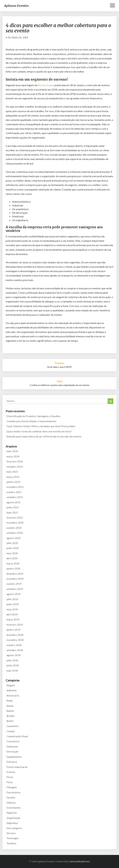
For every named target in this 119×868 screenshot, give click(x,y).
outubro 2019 (14, 584)
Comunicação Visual (17, 736)
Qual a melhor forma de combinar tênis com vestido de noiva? (39, 431)
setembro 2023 (15, 467)
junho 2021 (13, 507)
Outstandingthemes (80, 862)
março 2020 (13, 563)
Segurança (12, 823)
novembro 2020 (15, 523)
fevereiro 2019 (15, 625)
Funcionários (14, 792)
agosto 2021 (14, 502)
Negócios (12, 813)
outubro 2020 (14, 528)
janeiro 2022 (13, 482)
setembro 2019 (15, 589)
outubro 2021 (14, 492)
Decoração (12, 752)
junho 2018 (13, 665)
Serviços (11, 833)
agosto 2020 (14, 538)
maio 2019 (12, 609)
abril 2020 (12, 558)
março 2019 (13, 619)
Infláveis (11, 803)
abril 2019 (12, 614)
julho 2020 (12, 543)
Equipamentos (14, 757)
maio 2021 (12, 513)
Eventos (11, 772)
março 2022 (13, 477)
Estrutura (12, 762)
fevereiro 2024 (15, 461)
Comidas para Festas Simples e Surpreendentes (31, 421)
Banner (10, 711)
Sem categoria (14, 828)
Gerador (11, 797)
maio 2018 (12, 671)
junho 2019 (13, 604)
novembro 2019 (15, 579)
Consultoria (13, 741)
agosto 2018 (14, 655)
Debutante (12, 746)
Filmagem (12, 787)
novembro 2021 (15, 487)
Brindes (11, 716)
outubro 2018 (14, 645)
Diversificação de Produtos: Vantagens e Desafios (33, 416)
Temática (11, 843)
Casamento (13, 726)
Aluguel (11, 685)
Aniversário (13, 696)
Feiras (10, 777)
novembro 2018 (15, 640)
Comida (11, 731)
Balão (10, 701)
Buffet (10, 721)
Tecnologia (12, 838)
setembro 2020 (15, 533)
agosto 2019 (14, 594)
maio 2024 (12, 451)
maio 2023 (12, 472)
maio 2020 (12, 553)
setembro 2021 (15, 497)
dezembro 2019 (15, 574)
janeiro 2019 (13, 630)
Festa (9, 782)
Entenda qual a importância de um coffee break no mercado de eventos (44, 436)
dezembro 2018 (15, 635)
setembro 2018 (15, 650)
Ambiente (12, 690)
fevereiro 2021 (15, 518)
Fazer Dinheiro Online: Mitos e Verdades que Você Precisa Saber (41, 426)
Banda (10, 706)
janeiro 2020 (13, 568)
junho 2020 (13, 548)
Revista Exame (46, 85)
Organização (13, 818)
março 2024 (13, 456)
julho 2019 (12, 599)
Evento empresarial (17, 767)
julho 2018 (12, 660)
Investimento (14, 808)
